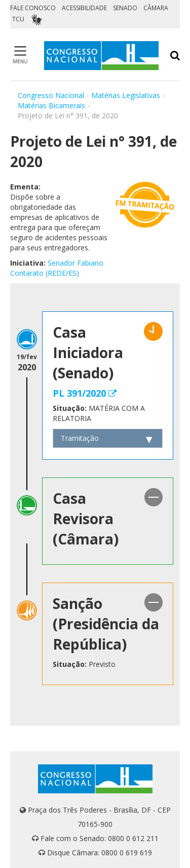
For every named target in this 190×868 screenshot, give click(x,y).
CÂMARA (156, 8)
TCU (18, 19)
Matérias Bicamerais (51, 105)
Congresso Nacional (51, 95)
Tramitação (80, 438)
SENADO (125, 8)
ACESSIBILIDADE (84, 8)
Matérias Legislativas (126, 95)
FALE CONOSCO (33, 8)
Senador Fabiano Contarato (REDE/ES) (57, 268)
